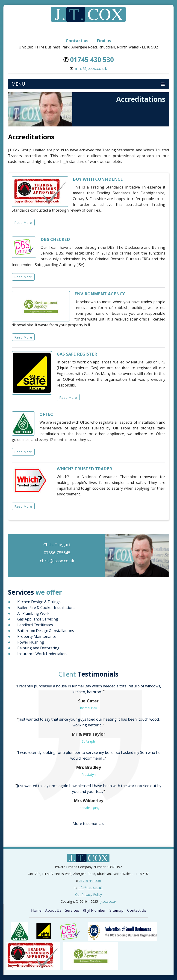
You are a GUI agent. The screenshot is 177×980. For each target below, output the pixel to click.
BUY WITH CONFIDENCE (98, 179)
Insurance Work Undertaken (42, 654)
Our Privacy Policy (88, 895)
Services (72, 910)
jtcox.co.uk (108, 901)
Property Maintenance (37, 636)
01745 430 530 (90, 881)
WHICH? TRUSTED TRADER (84, 469)
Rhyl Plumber (94, 910)
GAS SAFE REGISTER (77, 354)
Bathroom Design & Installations (46, 631)
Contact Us (137, 910)
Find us (104, 41)
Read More (23, 222)
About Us (53, 910)
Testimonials (88, 674)
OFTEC (46, 414)
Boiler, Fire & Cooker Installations (46, 608)
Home (36, 910)
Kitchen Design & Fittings (39, 602)
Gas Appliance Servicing (38, 619)
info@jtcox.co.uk (91, 68)
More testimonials (88, 824)
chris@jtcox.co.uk (57, 561)
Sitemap (117, 910)
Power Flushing (31, 642)
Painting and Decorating (38, 648)
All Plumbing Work (33, 613)
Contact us (77, 41)
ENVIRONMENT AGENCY (100, 294)
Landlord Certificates (35, 625)
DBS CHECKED (55, 239)
